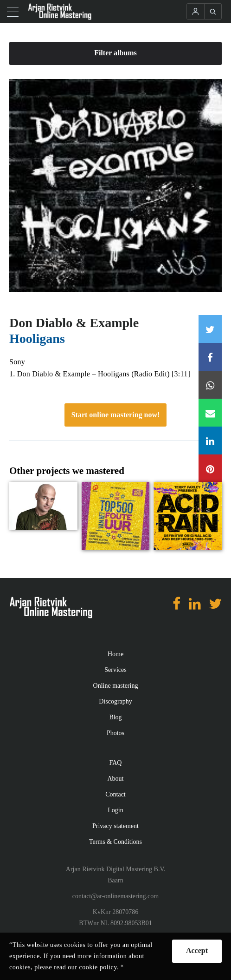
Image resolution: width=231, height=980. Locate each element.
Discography (115, 701)
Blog (115, 717)
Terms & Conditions (115, 842)
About (116, 779)
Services (115, 670)
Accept (197, 950)
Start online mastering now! (116, 415)
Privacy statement (115, 826)
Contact (115, 794)
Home (115, 654)
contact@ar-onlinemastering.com (115, 896)
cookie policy (98, 967)
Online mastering (116, 686)
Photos (115, 733)
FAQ (116, 763)
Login (115, 810)
